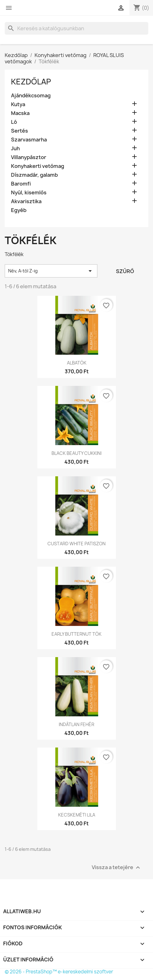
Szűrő (125, 271)
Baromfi (21, 184)
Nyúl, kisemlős (29, 193)
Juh (15, 149)
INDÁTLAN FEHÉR (76, 724)
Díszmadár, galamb (34, 175)
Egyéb (19, 210)
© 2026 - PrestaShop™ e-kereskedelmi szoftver (59, 972)
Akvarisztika (26, 201)
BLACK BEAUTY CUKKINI (76, 453)
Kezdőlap (31, 82)
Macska (20, 113)
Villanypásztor (29, 157)
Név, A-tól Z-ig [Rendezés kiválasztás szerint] (51, 271)
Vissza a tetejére (117, 867)
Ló (14, 122)
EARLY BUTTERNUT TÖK (76, 634)
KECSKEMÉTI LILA (77, 815)
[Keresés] (76, 28)
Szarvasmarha (29, 140)
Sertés (19, 131)
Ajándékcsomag (31, 96)
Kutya (18, 104)
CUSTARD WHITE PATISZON (76, 544)
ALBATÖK (77, 363)
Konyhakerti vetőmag (38, 166)
